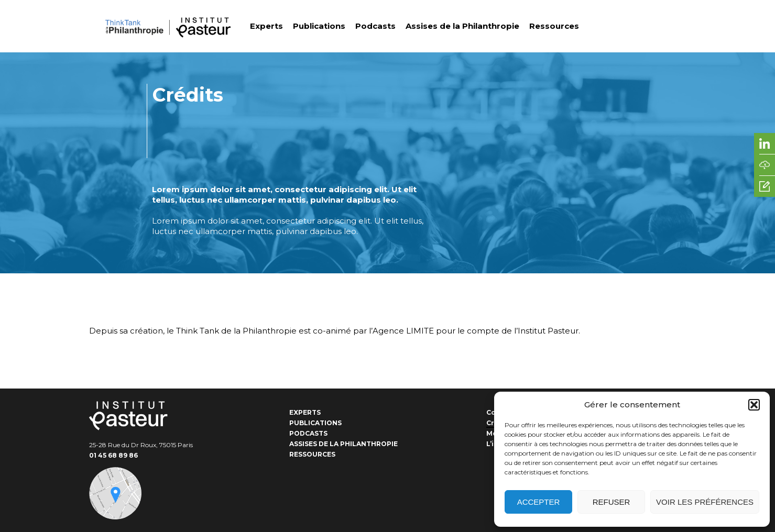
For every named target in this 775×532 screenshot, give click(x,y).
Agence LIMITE (403, 331)
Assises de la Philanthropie (462, 26)
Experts (266, 26)
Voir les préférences (705, 502)
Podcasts (375, 26)
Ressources (554, 26)
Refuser (612, 502)
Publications (319, 26)
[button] (754, 405)
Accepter (539, 502)
